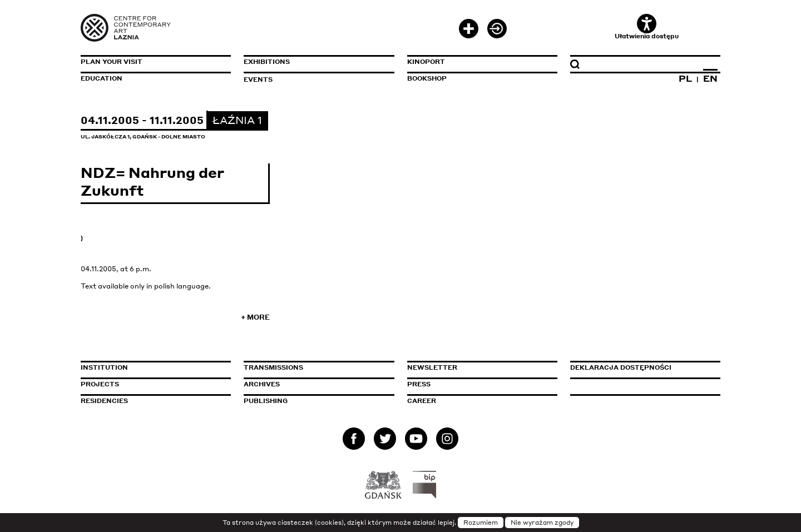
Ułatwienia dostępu (647, 27)
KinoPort (426, 62)
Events (258, 79)
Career (422, 401)
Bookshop (427, 78)
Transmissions (319, 367)
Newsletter (432, 367)
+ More (255, 317)
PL (685, 78)
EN (710, 78)
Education (102, 78)
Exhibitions (267, 62)
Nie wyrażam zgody (542, 523)
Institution (104, 367)
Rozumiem (481, 523)
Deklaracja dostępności (621, 367)
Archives (262, 384)
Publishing (266, 401)
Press (419, 384)
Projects (100, 384)
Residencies (104, 401)
